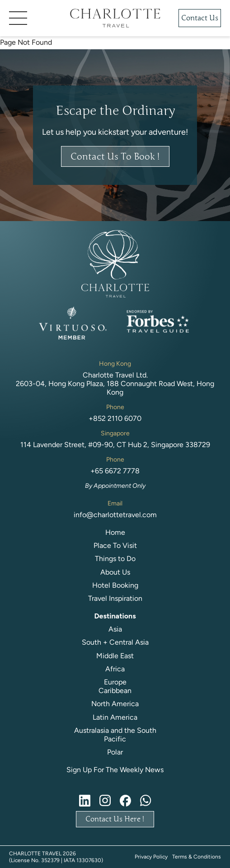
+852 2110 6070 (115, 418)
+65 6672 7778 (115, 471)
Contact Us (200, 18)
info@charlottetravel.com (115, 515)
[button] (34, 18)
